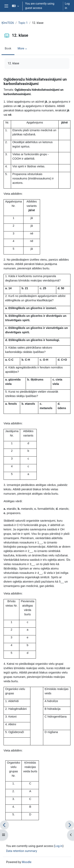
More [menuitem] (21, 48)
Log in (67, 6)
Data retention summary (22, 851)
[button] (15, 6)
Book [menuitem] (8, 48)
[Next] (70, 825)
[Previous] (4, 825)
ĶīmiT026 (8, 23)
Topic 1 (23, 23)
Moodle (27, 862)
